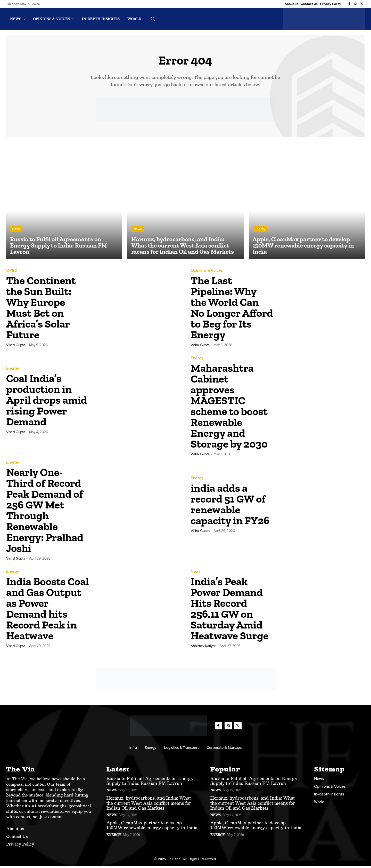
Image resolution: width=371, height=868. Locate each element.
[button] (153, 19)
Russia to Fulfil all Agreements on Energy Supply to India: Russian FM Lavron (150, 782)
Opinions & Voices (207, 272)
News (16, 231)
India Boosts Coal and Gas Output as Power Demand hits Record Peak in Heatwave (47, 610)
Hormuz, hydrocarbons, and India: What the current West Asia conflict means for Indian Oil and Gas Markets (149, 805)
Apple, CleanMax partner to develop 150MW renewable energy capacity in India (152, 827)
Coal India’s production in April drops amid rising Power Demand (47, 402)
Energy (260, 231)
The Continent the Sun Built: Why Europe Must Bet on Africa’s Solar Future (41, 309)
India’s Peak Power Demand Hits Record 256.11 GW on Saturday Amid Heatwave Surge (230, 610)
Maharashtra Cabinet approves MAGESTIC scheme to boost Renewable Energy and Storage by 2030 (229, 408)
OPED (12, 272)
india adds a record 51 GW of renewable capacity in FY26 (230, 506)
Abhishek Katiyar (203, 648)
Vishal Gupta (16, 347)
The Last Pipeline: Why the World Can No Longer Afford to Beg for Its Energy (232, 309)
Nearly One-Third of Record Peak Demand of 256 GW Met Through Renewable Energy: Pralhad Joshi (45, 512)
